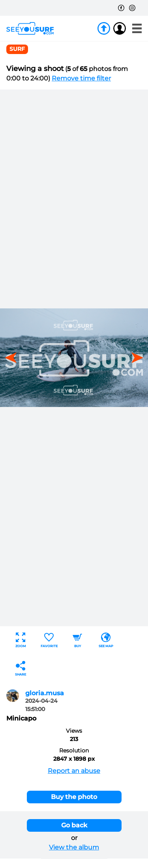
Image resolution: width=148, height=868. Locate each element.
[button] (135, 358)
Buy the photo (74, 797)
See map (106, 640)
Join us (104, 28)
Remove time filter (81, 78)
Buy (77, 640)
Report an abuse (74, 771)
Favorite (49, 640)
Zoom (21, 640)
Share (21, 669)
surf (17, 49)
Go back (74, 825)
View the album (74, 847)
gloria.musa (45, 693)
